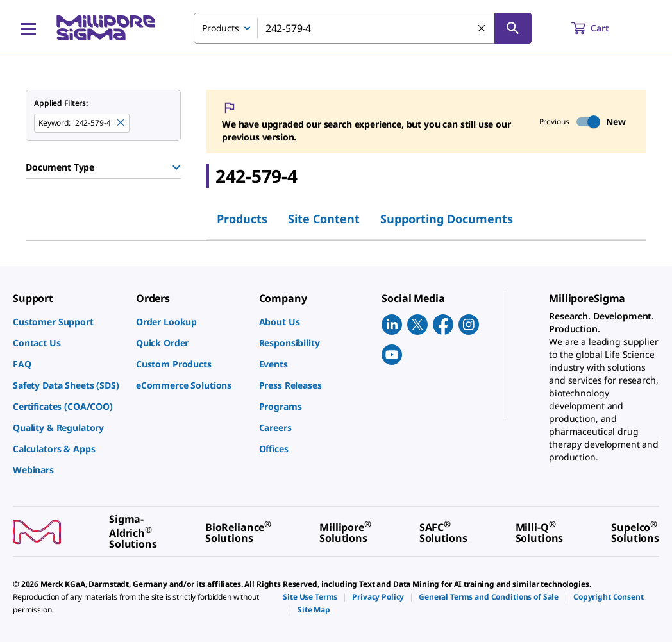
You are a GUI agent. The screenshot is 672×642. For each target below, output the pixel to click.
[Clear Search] (482, 29)
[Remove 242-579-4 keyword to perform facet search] (121, 123)
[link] (68, 322)
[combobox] (363, 28)
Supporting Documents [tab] (447, 219)
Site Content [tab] (324, 219)
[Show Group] (176, 167)
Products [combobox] (221, 28)
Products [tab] (242, 219)
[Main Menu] (28, 28)
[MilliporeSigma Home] (106, 28)
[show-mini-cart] (602, 28)
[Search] (513, 28)
